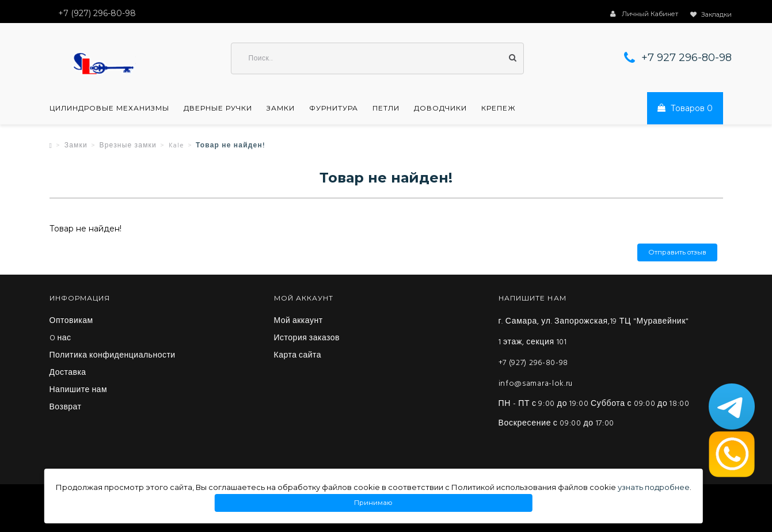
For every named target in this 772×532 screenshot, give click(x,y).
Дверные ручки (218, 108)
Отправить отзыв (677, 252)
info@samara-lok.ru (536, 384)
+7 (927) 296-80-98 (534, 363)
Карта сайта (298, 356)
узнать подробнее (654, 487)
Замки (281, 108)
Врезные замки (128, 146)
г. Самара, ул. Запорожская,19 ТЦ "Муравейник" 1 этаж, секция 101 (594, 332)
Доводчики (440, 108)
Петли (386, 108)
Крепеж (499, 108)
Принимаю (374, 503)
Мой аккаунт (298, 321)
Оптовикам (71, 321)
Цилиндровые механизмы (109, 108)
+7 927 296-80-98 (687, 58)
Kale (176, 146)
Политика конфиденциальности (113, 356)
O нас (60, 339)
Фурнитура (334, 108)
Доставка (68, 373)
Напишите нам (79, 390)
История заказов (307, 339)
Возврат (66, 408)
